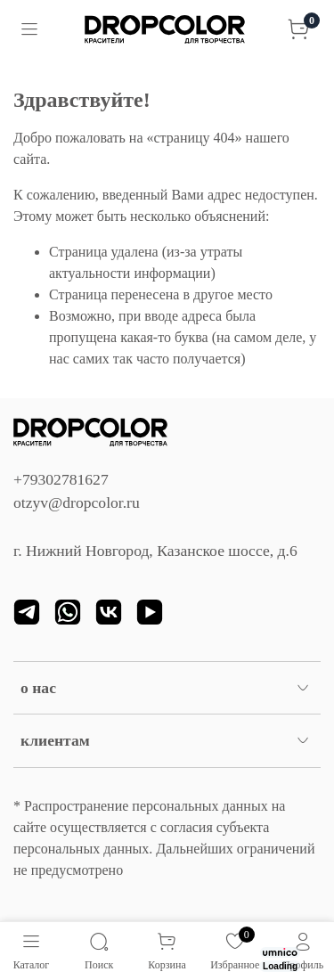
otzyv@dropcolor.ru (77, 502)
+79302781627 (61, 479)
